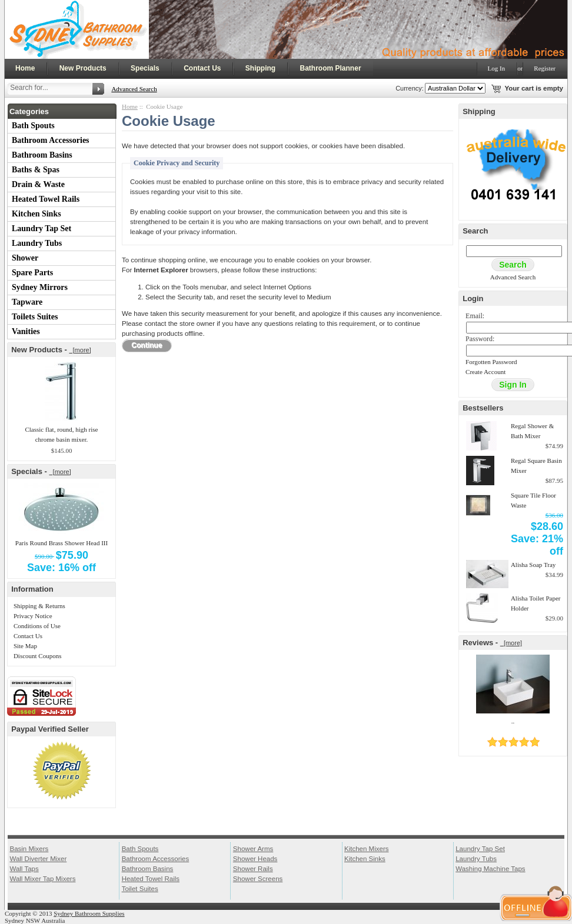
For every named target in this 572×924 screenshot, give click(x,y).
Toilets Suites (35, 317)
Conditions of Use (37, 626)
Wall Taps (24, 869)
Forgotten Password (491, 362)
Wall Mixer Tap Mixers (42, 879)
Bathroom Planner (331, 68)
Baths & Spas (36, 170)
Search (475, 231)
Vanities (26, 331)
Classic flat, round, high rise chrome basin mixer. (61, 434)
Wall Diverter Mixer (38, 859)
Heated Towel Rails (46, 199)
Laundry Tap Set (41, 229)
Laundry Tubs (37, 243)
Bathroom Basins (42, 155)
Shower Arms (253, 849)
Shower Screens (258, 879)
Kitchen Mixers (367, 849)
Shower (25, 258)
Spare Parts (32, 273)
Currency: (408, 88)
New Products (83, 68)
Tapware (27, 302)
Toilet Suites (140, 889)
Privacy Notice (33, 616)
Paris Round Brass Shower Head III (61, 543)
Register (545, 68)
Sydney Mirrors (40, 287)
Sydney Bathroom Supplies (89, 913)
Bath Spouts (33, 126)
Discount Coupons (38, 656)
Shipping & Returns (39, 606)
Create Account (485, 372)
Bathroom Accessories (51, 140)
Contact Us (202, 68)
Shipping (260, 68)
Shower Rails (253, 869)
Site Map (25, 646)
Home (25, 68)
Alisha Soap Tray (533, 565)
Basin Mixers (29, 849)
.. (513, 721)
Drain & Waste (38, 184)
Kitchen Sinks (36, 214)
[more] (80, 350)
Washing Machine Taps (490, 869)
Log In (497, 68)
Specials (145, 68)
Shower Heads (255, 859)
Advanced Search (134, 89)
